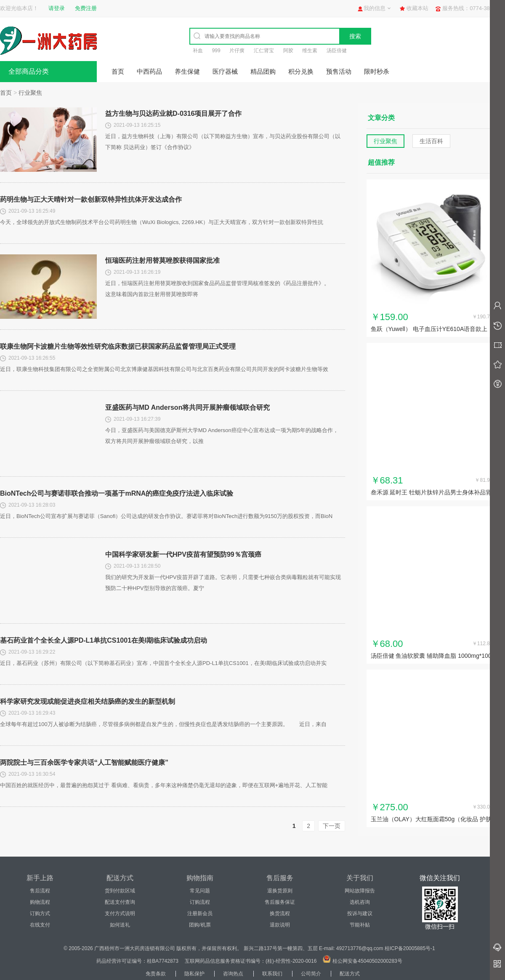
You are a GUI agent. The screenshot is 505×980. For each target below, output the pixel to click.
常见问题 (200, 891)
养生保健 (187, 71)
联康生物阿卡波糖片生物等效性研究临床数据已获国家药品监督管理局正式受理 (118, 346)
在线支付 (40, 925)
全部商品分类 (29, 71)
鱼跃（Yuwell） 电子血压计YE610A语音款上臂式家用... (429, 330)
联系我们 (272, 974)
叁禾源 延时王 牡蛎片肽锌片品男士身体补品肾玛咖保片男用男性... (431, 493)
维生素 (310, 51)
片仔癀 (237, 51)
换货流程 (280, 913)
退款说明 (280, 925)
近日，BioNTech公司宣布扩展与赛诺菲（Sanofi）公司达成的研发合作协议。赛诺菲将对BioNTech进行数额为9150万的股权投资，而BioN (166, 516)
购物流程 (40, 902)
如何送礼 (120, 925)
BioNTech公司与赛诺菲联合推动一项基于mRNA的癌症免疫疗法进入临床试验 (117, 493)
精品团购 (263, 71)
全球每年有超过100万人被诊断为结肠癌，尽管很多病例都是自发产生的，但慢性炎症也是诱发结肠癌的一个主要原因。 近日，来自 (163, 724)
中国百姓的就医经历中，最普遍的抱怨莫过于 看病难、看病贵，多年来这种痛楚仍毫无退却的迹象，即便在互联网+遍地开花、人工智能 (164, 785)
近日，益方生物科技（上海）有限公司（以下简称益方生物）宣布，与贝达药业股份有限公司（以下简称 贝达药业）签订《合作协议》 (223, 142)
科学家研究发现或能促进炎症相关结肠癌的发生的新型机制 (88, 701)
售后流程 (40, 891)
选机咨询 (360, 902)
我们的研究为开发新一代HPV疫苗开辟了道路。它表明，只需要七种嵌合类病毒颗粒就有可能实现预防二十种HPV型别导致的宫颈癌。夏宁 (223, 583)
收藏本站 (417, 8)
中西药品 (149, 71)
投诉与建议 (360, 913)
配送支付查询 (120, 902)
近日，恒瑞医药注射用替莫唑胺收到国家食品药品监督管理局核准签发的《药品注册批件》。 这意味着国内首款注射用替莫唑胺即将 (223, 289)
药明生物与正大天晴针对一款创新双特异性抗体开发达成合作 (91, 199)
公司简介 (311, 974)
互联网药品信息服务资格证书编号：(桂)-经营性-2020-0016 (251, 961)
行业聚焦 (30, 93)
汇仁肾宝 (264, 51)
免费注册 (86, 8)
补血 (198, 51)
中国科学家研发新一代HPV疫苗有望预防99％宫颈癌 (183, 554)
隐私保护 (194, 974)
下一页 (332, 826)
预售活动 (339, 71)
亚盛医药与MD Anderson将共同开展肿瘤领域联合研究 (187, 407)
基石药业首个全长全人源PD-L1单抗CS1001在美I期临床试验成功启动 (104, 640)
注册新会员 (200, 913)
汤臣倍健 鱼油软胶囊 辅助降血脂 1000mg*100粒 (431, 657)
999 (216, 51)
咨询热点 (233, 974)
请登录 (57, 8)
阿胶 (288, 51)
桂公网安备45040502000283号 (367, 961)
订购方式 (40, 913)
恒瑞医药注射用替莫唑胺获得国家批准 (162, 260)
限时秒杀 (377, 71)
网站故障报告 (360, 891)
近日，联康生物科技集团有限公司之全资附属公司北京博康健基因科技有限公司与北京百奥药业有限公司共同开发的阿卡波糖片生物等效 (164, 369)
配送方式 (350, 974)
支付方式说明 (120, 913)
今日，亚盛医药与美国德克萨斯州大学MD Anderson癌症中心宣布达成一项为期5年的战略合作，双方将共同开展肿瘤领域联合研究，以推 (222, 436)
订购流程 (200, 902)
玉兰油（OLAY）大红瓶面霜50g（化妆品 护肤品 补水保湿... (431, 820)
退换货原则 (280, 891)
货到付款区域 (120, 891)
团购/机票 (200, 925)
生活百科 (431, 141)
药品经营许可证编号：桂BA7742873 (137, 961)
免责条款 (156, 974)
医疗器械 (225, 71)
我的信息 (375, 8)
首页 (118, 71)
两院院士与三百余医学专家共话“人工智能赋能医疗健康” (84, 762)
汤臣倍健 (337, 51)
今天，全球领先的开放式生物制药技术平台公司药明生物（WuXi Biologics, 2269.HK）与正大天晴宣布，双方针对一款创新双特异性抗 (162, 222)
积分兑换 (301, 71)
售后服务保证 (280, 902)
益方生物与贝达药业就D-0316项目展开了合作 (173, 113)
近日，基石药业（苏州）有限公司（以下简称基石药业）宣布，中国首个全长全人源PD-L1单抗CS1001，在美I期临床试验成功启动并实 (163, 663)
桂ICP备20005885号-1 (410, 948)
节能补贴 (360, 925)
